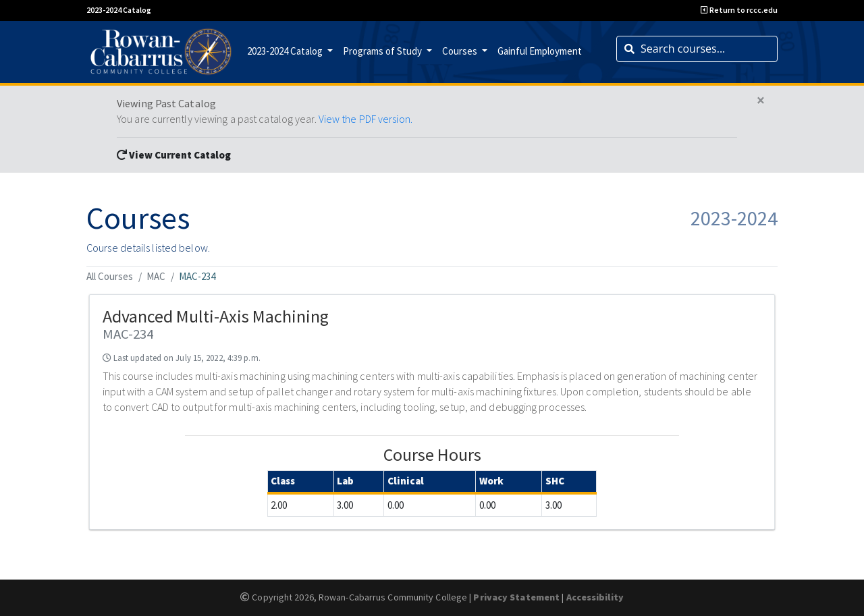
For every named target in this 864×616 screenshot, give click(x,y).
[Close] (761, 101)
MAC (156, 276)
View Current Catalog (174, 155)
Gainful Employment (540, 51)
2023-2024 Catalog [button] (286, 51)
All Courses (110, 276)
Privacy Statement (516, 597)
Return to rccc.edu (739, 10)
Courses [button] (461, 51)
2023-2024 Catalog (119, 10)
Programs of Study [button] (383, 51)
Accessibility (595, 597)
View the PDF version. (366, 119)
